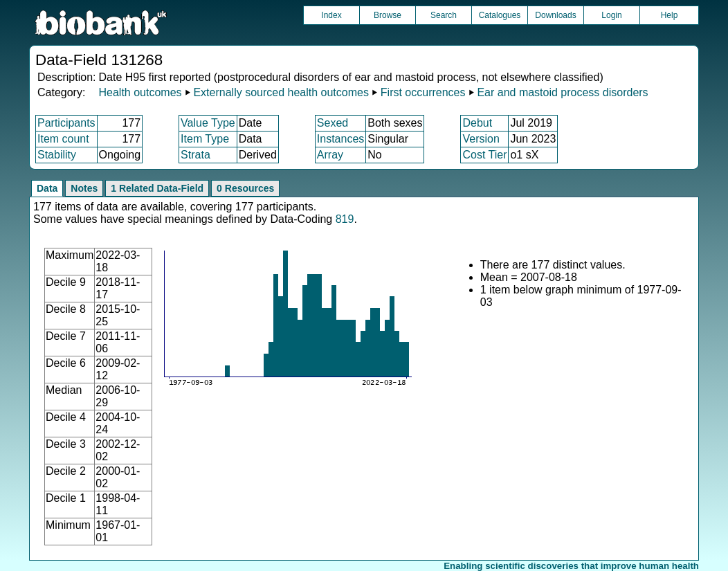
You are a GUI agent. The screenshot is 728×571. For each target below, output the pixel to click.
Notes (84, 188)
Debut (477, 123)
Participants (66, 123)
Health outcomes (140, 92)
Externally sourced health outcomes (281, 92)
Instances (340, 139)
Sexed (333, 123)
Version (481, 139)
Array (330, 155)
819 (345, 219)
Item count (63, 139)
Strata (195, 155)
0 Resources (245, 188)
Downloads (555, 15)
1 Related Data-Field (157, 188)
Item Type (205, 139)
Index (331, 15)
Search (444, 15)
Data (47, 188)
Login (611, 15)
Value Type (208, 123)
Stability (57, 155)
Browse (388, 15)
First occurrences (423, 92)
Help (670, 15)
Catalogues (500, 15)
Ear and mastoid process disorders (562, 92)
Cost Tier (484, 155)
